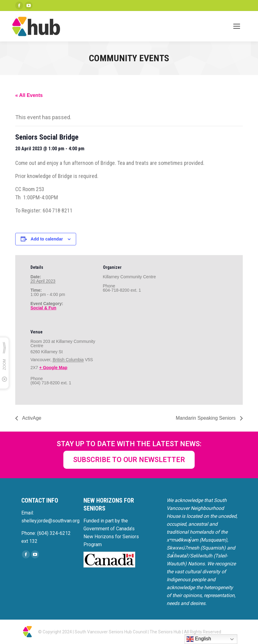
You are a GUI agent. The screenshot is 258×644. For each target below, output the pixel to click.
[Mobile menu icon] (237, 26)
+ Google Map (53, 368)
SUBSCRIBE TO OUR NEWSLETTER (129, 460)
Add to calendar (47, 239)
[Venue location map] (135, 362)
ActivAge (31, 418)
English (199, 639)
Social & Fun (43, 308)
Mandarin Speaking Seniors (206, 418)
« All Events (29, 95)
